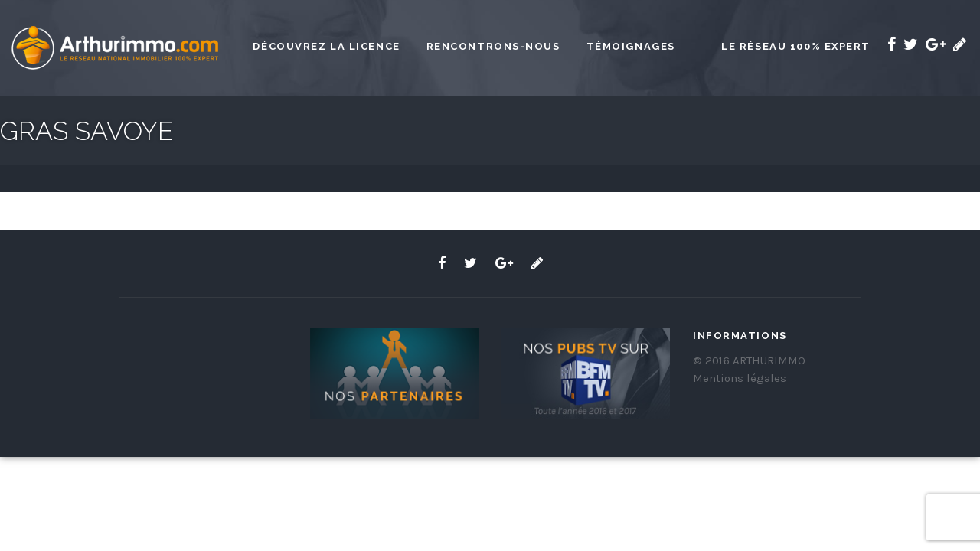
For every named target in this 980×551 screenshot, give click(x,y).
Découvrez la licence (326, 46)
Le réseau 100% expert (796, 46)
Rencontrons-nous (493, 46)
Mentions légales (740, 378)
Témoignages (631, 46)
